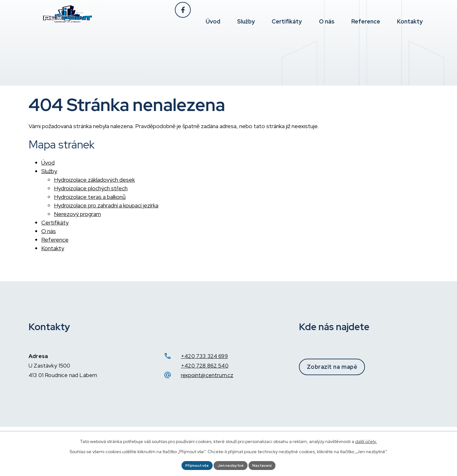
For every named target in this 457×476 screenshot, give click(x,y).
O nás (49, 231)
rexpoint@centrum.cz (207, 375)
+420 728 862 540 (205, 366)
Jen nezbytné (231, 465)
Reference (55, 240)
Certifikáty (55, 222)
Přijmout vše (193, 465)
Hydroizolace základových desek (94, 180)
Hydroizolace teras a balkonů (90, 197)
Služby (49, 171)
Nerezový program (77, 214)
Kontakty (53, 248)
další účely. (366, 440)
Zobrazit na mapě (344, 367)
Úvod (48, 163)
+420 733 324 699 (204, 356)
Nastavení (267, 465)
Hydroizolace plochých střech (91, 188)
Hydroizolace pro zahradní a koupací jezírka (106, 205)
